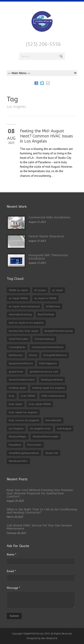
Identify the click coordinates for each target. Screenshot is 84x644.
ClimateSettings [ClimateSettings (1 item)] (44, 339)
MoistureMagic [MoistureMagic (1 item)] (18, 436)
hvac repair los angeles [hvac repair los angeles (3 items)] (23, 412)
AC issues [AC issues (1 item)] (40, 290)
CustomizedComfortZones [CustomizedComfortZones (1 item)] (48, 347)
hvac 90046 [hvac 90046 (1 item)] (28, 396)
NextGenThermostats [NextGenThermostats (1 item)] (46, 436)
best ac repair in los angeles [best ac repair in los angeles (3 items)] (26, 323)
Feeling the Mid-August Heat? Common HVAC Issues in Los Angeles (46, 136)
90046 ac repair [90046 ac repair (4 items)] (18, 290)
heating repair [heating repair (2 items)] (17, 388)
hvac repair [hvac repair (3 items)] (16, 404)
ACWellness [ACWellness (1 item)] (53, 306)
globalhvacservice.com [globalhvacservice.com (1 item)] (44, 371)
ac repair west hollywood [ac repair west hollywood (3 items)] (24, 306)
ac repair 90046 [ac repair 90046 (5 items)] (18, 298)
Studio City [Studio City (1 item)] (52, 453)
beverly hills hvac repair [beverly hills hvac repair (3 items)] (24, 331)
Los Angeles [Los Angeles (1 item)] (16, 428)
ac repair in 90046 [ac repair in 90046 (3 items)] (45, 298)
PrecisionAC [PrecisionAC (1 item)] (34, 445)
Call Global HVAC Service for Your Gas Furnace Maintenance (39, 527)
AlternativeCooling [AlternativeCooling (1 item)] (20, 314)
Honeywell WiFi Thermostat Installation (48, 257)
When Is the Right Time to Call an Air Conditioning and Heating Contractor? (42, 511)
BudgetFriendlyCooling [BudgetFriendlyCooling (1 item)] (59, 331)
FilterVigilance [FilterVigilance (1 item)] (48, 363)
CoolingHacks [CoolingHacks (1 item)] (17, 347)
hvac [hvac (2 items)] (12, 396)
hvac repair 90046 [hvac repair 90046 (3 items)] (40, 404)
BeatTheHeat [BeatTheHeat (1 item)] (46, 314)
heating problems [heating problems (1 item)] (52, 379)
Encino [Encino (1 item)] (33, 355)
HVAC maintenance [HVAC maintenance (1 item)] (53, 396)
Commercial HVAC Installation (50, 217)
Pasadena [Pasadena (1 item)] (15, 445)
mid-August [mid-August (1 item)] (64, 428)
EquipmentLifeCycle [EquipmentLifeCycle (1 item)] (21, 363)
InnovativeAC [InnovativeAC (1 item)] (53, 420)
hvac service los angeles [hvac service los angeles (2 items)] (24, 420)
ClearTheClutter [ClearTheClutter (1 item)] (18, 339)
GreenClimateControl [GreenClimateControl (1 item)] (22, 379)
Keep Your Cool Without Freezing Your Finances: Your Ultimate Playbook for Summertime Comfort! (40, 493)
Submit (14, 616)
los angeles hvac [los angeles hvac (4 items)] (40, 428)
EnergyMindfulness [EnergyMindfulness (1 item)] (55, 355)
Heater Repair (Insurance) (46, 236)
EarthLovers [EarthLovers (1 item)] (16, 355)
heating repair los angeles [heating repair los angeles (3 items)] (48, 388)
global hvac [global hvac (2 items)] (16, 371)
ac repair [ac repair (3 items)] (58, 290)
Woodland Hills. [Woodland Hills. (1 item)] (18, 461)
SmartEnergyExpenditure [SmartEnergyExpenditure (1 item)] (24, 453)
